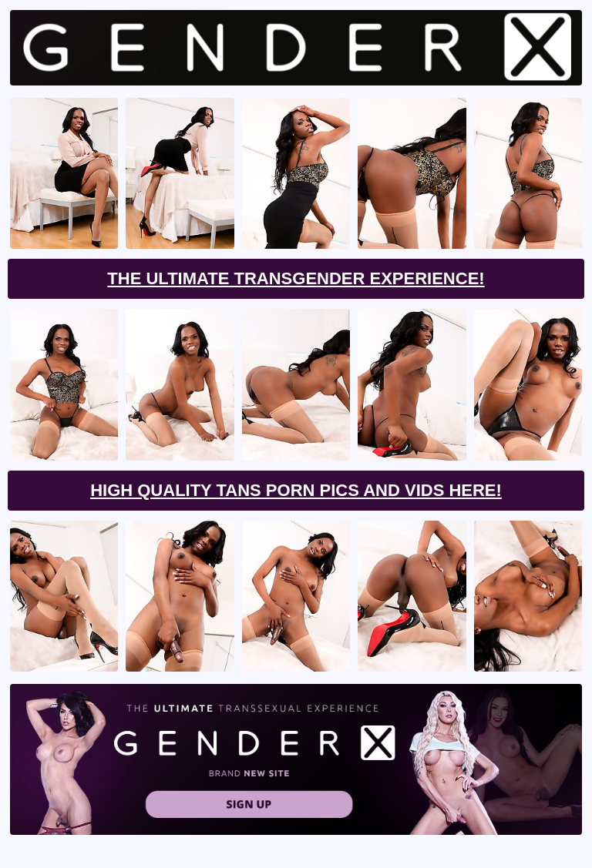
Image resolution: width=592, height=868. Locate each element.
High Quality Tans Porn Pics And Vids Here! (296, 490)
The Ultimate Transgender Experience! (296, 278)
